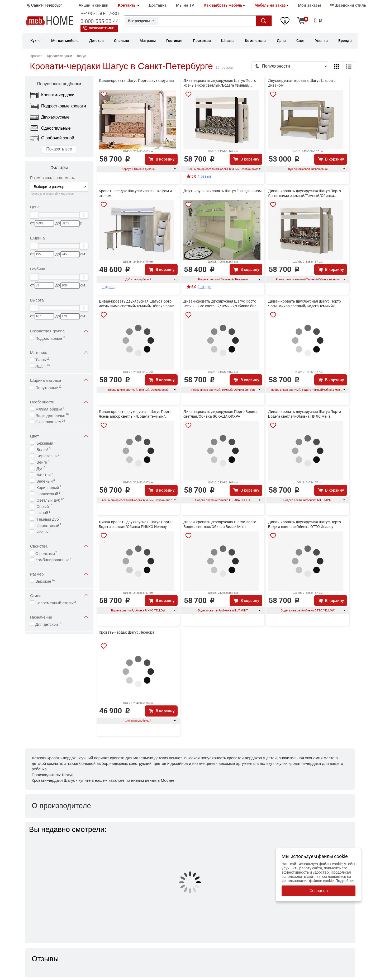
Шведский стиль (348, 5)
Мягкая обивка (50, 409)
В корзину (165, 159)
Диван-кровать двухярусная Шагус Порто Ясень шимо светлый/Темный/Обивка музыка (305, 194)
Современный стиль (56, 603)
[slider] (34, 215)
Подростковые (50, 338)
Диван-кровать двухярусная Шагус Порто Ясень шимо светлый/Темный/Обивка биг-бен (220, 304)
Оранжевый (48, 494)
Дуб (40, 468)
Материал (59, 353)
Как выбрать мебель (223, 5)
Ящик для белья (52, 415)
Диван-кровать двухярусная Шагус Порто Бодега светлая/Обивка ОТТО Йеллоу (305, 524)
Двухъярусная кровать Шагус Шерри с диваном (302, 83)
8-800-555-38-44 (100, 21)
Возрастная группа (59, 331)
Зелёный (45, 481)
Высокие (45, 581)
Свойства (59, 546)
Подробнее (345, 881)
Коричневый (48, 487)
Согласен (319, 891)
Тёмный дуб (48, 519)
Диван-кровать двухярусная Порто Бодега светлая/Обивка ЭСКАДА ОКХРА (220, 414)
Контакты (127, 5)
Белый (43, 449)
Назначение (59, 617)
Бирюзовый (47, 456)
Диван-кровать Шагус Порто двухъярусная (136, 81)
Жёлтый (44, 475)
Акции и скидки (94, 5)
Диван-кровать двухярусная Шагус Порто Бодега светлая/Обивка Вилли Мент (220, 524)
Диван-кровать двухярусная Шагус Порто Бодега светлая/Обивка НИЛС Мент (305, 414)
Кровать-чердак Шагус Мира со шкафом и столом (135, 193)
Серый (44, 506)
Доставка (158, 5)
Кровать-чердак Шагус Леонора (127, 632)
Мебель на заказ (270, 5)
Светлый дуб (49, 500)
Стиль (59, 595)
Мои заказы (309, 5)
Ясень (43, 532)
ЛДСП (43, 366)
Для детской (48, 624)
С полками (46, 553)
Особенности (59, 402)
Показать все (59, 149)
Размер (59, 574)
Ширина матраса (59, 380)
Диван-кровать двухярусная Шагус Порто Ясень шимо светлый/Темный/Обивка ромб (137, 304)
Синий (43, 513)
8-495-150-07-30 (100, 13)
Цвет (59, 436)
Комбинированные (53, 560)
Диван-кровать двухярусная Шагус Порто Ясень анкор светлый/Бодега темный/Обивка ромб (220, 83)
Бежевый (45, 443)
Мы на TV (185, 5)
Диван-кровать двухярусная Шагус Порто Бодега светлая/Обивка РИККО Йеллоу (135, 524)
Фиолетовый (48, 525)
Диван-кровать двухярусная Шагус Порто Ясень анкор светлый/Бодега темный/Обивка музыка (305, 304)
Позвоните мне (101, 28)
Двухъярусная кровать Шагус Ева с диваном (222, 191)
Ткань (42, 359)
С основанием (50, 421)
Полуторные (48, 387)
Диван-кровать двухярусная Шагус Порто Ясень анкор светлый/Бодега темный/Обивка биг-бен (135, 414)
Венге (42, 462)
